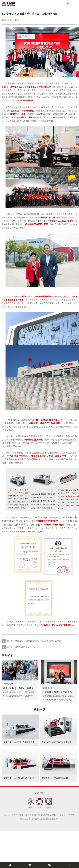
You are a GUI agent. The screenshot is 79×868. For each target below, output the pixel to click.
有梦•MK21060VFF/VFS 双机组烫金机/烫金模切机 (26, 778)
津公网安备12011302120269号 (46, 819)
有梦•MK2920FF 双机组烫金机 (55, 778)
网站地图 (54, 815)
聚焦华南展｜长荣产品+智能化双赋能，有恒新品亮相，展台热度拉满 (19, 689)
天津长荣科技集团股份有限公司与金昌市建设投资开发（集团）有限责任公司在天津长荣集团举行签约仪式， (58, 698)
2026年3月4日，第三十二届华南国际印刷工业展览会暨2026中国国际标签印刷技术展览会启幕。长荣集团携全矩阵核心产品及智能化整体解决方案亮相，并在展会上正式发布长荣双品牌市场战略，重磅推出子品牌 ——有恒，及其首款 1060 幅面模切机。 (19, 694)
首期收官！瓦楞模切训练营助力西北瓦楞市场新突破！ (39, 641)
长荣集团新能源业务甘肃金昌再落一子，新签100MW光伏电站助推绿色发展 (59, 692)
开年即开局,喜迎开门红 (25, 647)
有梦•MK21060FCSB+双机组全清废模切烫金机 (24, 742)
